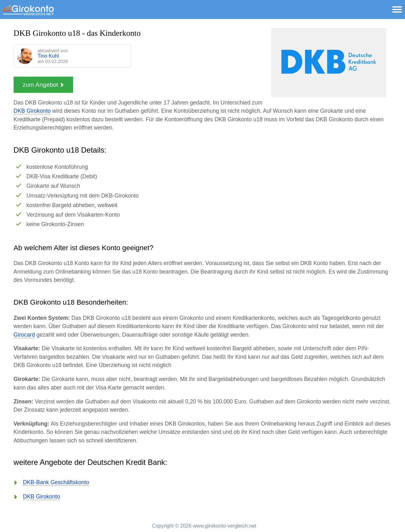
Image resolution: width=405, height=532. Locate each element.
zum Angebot (43, 85)
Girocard (24, 335)
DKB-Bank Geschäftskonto (56, 482)
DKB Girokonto (32, 111)
